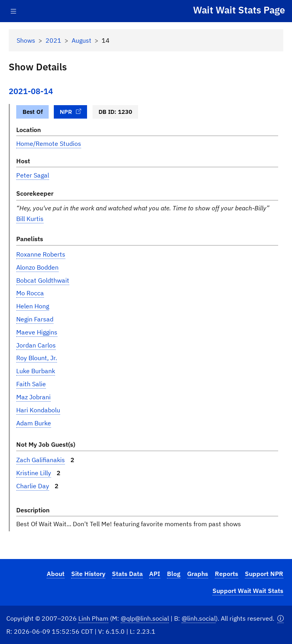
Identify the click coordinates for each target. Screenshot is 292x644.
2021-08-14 (31, 91)
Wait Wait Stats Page (239, 10)
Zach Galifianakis (41, 460)
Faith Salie (31, 384)
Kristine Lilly (34, 473)
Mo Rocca (30, 293)
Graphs (198, 574)
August (82, 40)
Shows (26, 40)
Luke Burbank (36, 371)
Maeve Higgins (37, 332)
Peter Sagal (33, 175)
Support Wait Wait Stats (248, 591)
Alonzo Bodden (37, 267)
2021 (53, 40)
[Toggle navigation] (13, 11)
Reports (227, 574)
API (155, 574)
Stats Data (127, 574)
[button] (281, 619)
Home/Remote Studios (49, 144)
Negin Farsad (35, 319)
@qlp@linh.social (145, 618)
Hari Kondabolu (38, 410)
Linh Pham (93, 618)
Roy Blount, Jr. (37, 358)
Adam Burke (34, 423)
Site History (88, 574)
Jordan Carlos (36, 345)
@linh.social (199, 618)
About (56, 574)
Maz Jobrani (33, 397)
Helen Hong (33, 306)
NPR (70, 111)
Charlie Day (33, 486)
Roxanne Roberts (41, 254)
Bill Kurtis (30, 219)
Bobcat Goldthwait (43, 280)
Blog (174, 574)
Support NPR (264, 574)
